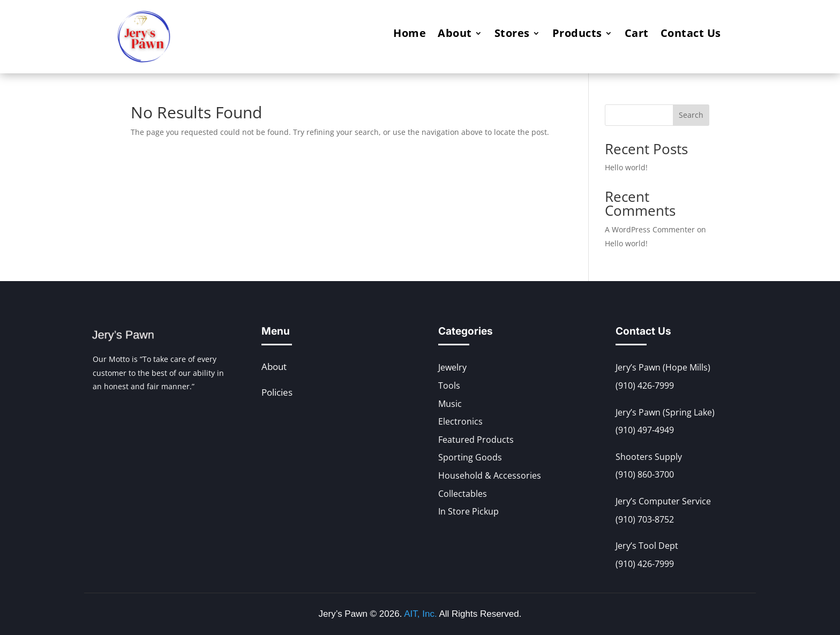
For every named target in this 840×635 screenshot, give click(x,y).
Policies (277, 392)
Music (450, 404)
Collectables (463, 494)
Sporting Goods (470, 457)
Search (691, 115)
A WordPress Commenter (650, 229)
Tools (449, 385)
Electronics (460, 421)
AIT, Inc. (419, 614)
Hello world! (626, 167)
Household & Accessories (490, 475)
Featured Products (476, 440)
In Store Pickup (468, 511)
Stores (512, 35)
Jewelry (452, 367)
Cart (637, 35)
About (455, 35)
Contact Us (691, 35)
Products (577, 35)
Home (410, 35)
